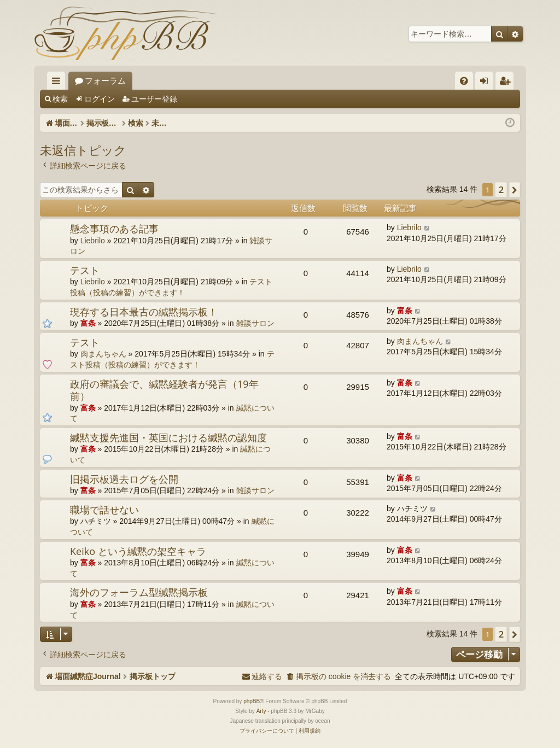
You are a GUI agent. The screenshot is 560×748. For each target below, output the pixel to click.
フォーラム (189, 81)
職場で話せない (104, 510)
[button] (515, 190)
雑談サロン (255, 323)
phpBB (252, 701)
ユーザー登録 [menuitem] (507, 83)
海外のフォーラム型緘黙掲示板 (139, 592)
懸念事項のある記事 (114, 229)
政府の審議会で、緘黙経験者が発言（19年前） (164, 390)
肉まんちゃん (103, 354)
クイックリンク (58, 83)
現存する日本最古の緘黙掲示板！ (144, 312)
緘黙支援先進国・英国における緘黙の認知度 (168, 437)
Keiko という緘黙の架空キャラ (138, 551)
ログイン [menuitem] (487, 83)
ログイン (100, 99)
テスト (85, 270)
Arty (261, 711)
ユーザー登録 (154, 99)
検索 (60, 99)
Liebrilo (93, 241)
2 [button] (501, 189)
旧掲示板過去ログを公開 (124, 479)
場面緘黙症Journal (109, 81)
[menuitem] (464, 81)
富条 (88, 323)
